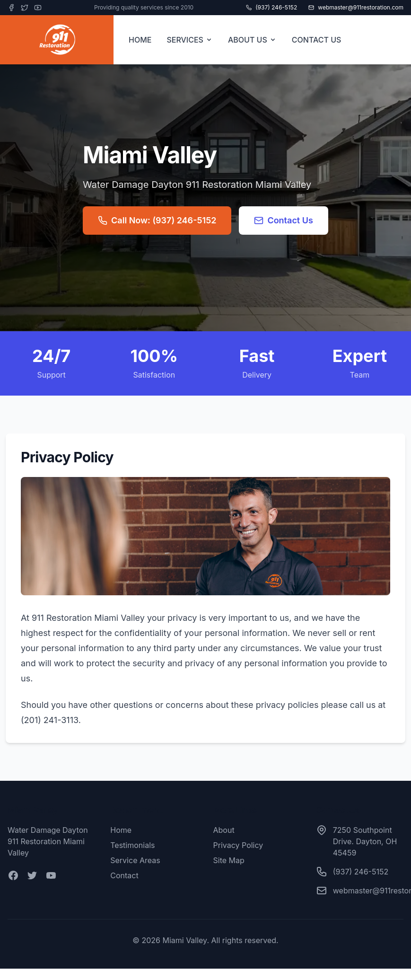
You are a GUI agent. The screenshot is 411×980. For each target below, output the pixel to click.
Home (121, 830)
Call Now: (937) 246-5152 (157, 220)
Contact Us (284, 220)
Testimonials (132, 845)
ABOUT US (252, 40)
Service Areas (135, 860)
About (224, 830)
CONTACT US (317, 40)
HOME (140, 40)
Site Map (229, 860)
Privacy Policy (238, 845)
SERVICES (190, 40)
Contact (124, 875)
